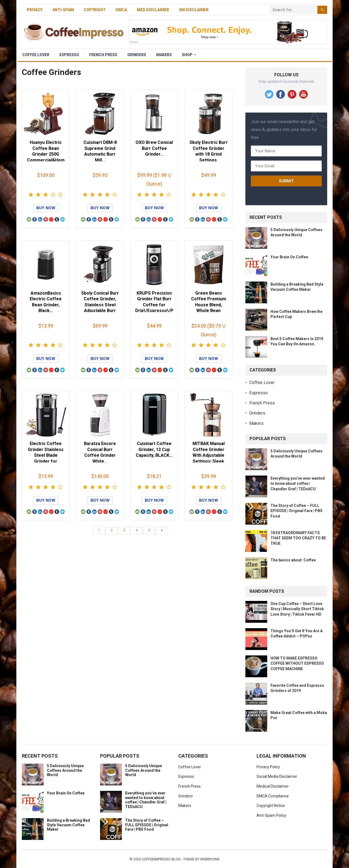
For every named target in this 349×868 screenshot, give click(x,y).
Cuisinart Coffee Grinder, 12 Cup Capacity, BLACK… (154, 449)
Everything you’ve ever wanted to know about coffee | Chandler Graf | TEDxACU (298, 483)
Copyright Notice (271, 806)
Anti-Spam (63, 10)
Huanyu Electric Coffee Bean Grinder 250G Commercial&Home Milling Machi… (46, 154)
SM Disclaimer (194, 10)
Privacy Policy (268, 767)
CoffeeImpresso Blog (161, 859)
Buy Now (46, 208)
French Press (103, 55)
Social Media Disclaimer (277, 776)
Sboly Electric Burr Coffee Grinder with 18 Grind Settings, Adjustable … (209, 154)
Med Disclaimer (153, 10)
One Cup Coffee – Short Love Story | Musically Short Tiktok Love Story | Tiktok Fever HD (297, 609)
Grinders (137, 55)
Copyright (95, 10)
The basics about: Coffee (293, 560)
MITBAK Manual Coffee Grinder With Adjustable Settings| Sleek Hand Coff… (209, 455)
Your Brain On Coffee (289, 257)
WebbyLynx (210, 859)
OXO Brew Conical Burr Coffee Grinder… (154, 148)
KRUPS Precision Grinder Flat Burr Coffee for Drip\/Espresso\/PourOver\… (154, 305)
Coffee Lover (36, 55)
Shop (187, 55)
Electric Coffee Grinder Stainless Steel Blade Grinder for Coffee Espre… (46, 455)
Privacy (35, 10)
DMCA (121, 10)
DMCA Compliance (273, 796)
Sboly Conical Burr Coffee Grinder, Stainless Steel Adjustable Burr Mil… (100, 305)
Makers (164, 55)
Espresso (69, 55)
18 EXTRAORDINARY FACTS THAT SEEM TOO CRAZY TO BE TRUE (298, 538)
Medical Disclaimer (273, 786)
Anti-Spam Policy (271, 815)
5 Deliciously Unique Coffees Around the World (65, 770)
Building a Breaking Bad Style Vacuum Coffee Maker (68, 825)
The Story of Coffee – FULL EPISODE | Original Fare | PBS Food (297, 511)
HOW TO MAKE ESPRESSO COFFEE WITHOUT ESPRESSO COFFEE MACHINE (297, 663)
